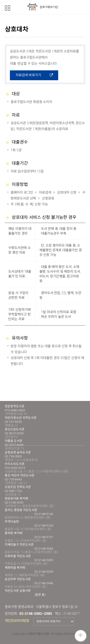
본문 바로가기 (0, 0)
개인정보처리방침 (17, 621)
